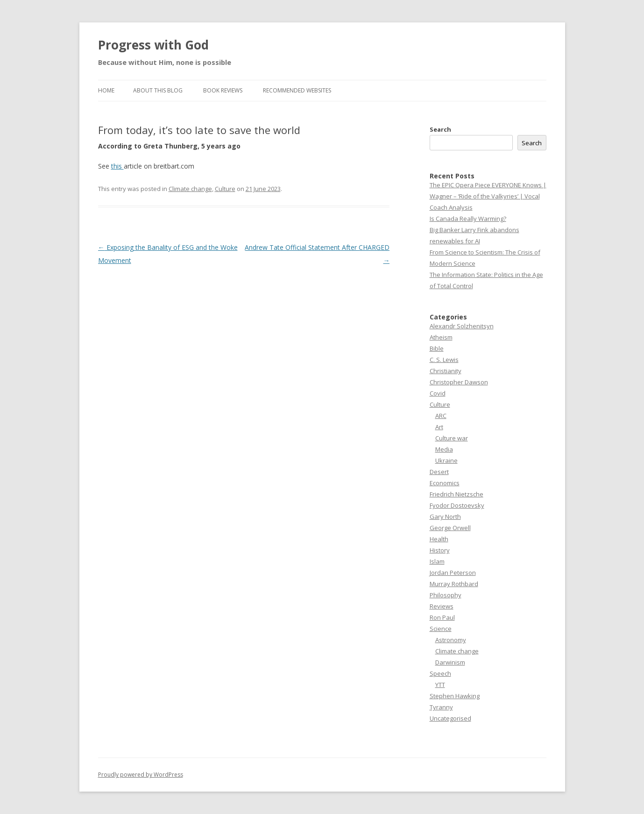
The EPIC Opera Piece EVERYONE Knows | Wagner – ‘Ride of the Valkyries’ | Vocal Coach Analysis (488, 196)
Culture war (452, 438)
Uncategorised (450, 718)
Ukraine (446, 460)
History (440, 550)
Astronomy (451, 640)
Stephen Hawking (455, 696)
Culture (225, 189)
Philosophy (446, 595)
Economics (445, 483)
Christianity (446, 371)
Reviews (442, 606)
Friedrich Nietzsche (456, 494)
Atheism (441, 337)
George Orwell (450, 528)
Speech (440, 673)
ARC (441, 416)
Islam (437, 561)
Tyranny (441, 707)
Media (444, 449)
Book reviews (223, 90)
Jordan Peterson (453, 573)
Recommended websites (297, 90)
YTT (440, 685)
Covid (438, 393)
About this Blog (158, 90)
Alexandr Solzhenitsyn (462, 326)
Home (106, 90)
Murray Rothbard (454, 584)
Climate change (190, 189)
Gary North (445, 517)
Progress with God (153, 45)
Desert (439, 472)
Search (440, 129)
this (117, 166)
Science (441, 629)
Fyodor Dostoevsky (457, 505)
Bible (437, 348)
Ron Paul (442, 617)
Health (439, 539)
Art (439, 427)
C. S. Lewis (444, 360)
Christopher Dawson (459, 382)
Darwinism (450, 662)
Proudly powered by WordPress (141, 775)
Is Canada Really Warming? (468, 219)
